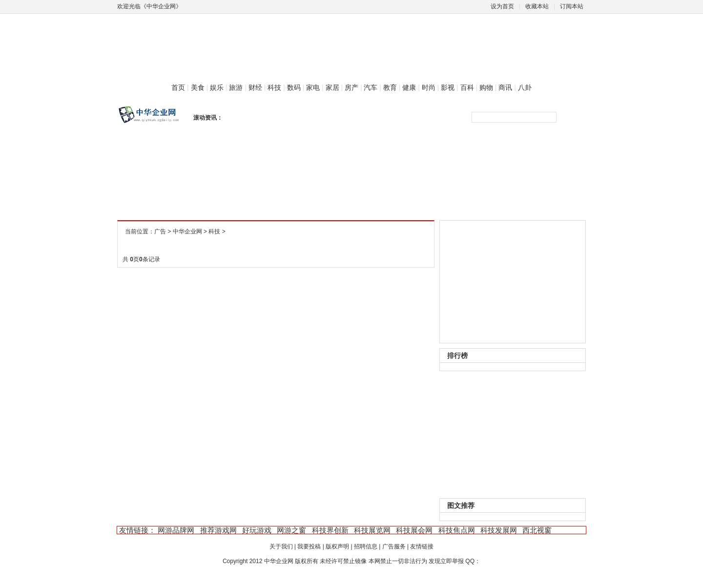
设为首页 (502, 6)
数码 (294, 87)
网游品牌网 (176, 530)
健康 (409, 87)
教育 (390, 87)
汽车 (371, 87)
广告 (160, 231)
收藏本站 (537, 6)
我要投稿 (309, 546)
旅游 (236, 87)
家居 (332, 87)
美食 (198, 87)
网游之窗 (291, 530)
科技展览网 (372, 530)
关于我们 (281, 546)
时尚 (429, 87)
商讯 (505, 87)
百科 (467, 87)
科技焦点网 (457, 530)
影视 (448, 87)
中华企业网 (187, 231)
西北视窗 (537, 530)
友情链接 (422, 546)
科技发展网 (499, 530)
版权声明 (337, 546)
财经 (255, 87)
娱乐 (217, 87)
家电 (313, 87)
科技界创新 (330, 530)
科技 (274, 87)
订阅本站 (572, 6)
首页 (178, 87)
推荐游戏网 (218, 530)
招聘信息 (366, 546)
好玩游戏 (257, 530)
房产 (351, 87)
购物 (486, 87)
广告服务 (394, 546)
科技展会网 (414, 530)
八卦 (525, 87)
